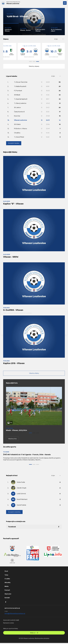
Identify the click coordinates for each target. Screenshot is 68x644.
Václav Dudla (21, 483)
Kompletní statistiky (14, 513)
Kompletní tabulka (14, 143)
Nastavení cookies (9, 624)
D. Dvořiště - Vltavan (14, 310)
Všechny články (34, 374)
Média (7, 587)
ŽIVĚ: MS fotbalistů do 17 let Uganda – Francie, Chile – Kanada (27, 455)
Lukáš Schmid (21, 495)
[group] (29, 51)
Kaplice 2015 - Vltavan (14, 364)
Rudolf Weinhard (22, 500)
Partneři (7, 591)
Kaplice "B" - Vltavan (13, 204)
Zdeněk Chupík (22, 489)
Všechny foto (12, 440)
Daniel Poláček (21, 506)
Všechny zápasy (34, 66)
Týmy (6, 576)
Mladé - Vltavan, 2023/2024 (17, 431)
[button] (30, 62)
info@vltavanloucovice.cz (15, 614)
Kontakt (7, 599)
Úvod (6, 572)
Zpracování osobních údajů (11, 621)
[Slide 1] (11, 29)
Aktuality (8, 584)
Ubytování (8, 595)
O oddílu (7, 580)
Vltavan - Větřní (11, 257)
